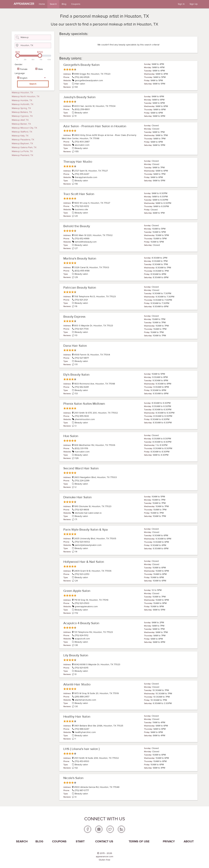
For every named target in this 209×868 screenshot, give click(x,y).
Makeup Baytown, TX (22, 144)
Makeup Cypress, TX (22, 116)
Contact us (104, 841)
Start (80, 841)
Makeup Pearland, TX (22, 155)
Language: (20, 73)
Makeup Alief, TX (20, 120)
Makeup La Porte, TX (22, 151)
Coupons (76, 4)
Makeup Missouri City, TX (24, 128)
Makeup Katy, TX (20, 136)
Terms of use (139, 841)
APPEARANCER (24, 4)
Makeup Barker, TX (21, 124)
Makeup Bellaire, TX (22, 112)
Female (24, 69)
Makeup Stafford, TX (22, 132)
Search (53, 4)
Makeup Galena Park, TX (24, 147)
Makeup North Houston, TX (26, 97)
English (24, 78)
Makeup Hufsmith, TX (23, 104)
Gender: (19, 65)
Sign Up (194, 4)
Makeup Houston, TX (22, 93)
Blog (64, 4)
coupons (59, 841)
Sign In (181, 4)
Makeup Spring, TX (21, 108)
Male (41, 69)
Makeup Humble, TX (22, 100)
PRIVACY (169, 841)
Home (42, 4)
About (189, 841)
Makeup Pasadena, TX (23, 140)
